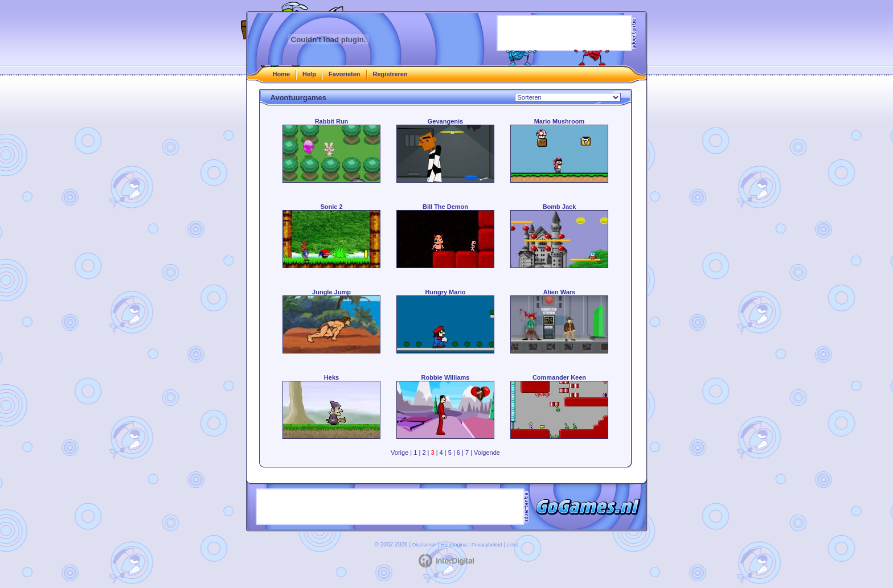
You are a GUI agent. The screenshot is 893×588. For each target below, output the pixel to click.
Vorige (400, 453)
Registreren (390, 74)
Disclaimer (424, 545)
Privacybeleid (487, 545)
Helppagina (454, 545)
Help (309, 74)
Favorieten (345, 74)
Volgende (487, 453)
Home (282, 74)
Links (512, 545)
